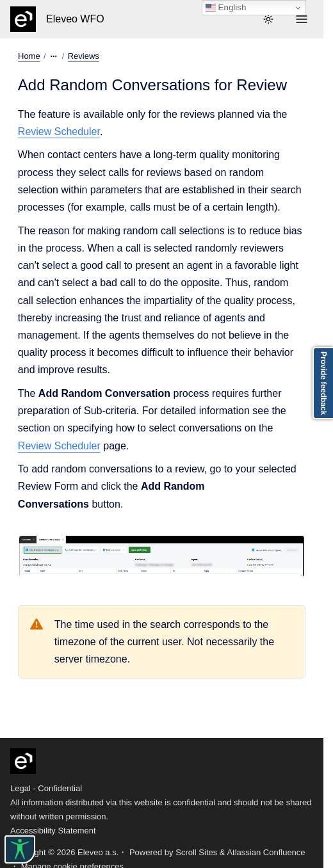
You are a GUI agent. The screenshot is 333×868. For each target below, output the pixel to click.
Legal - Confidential (46, 788)
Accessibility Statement (53, 831)
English (226, 8)
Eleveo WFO (75, 19)
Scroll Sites (196, 852)
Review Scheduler (59, 132)
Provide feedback (323, 383)
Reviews (84, 56)
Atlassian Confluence (266, 852)
